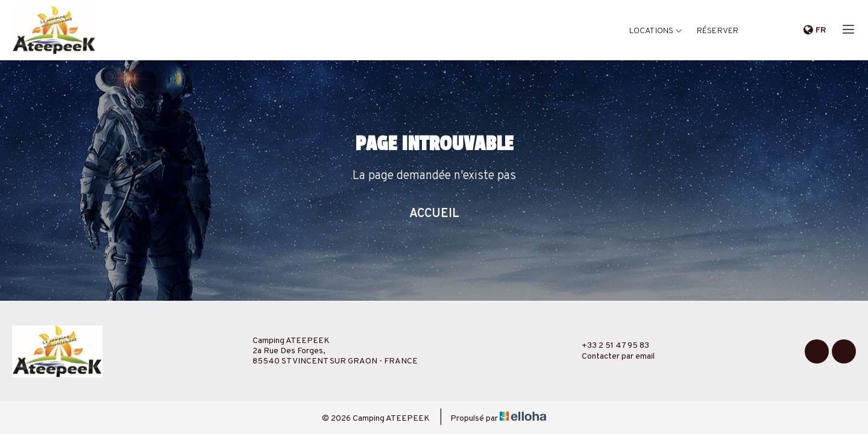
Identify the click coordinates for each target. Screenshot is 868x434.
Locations (656, 31)
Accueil (434, 214)
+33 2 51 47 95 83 (609, 346)
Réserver (718, 31)
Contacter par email (611, 357)
